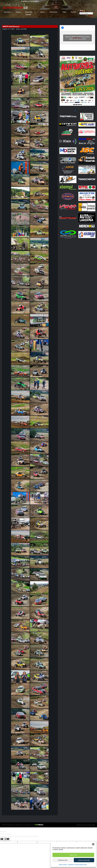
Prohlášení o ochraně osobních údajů (77, 865)
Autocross (7, 12)
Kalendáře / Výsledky (30, 13)
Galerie (18, 12)
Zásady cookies (63, 865)
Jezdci (42, 12)
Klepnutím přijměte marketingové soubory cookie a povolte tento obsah (77, 38)
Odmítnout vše (63, 860)
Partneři (73, 12)
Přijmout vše (73, 855)
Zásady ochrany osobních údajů (86, 825)
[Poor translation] (7, 839)
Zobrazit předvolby (84, 860)
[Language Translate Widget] (86, 13)
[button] (93, 844)
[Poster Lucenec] (77, 109)
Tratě (64, 12)
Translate (89, 16)
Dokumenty (53, 12)
